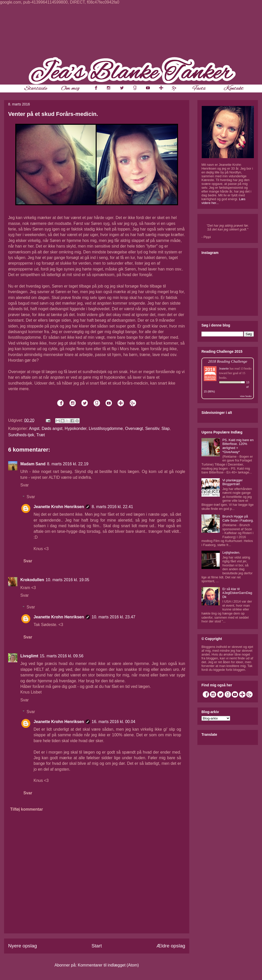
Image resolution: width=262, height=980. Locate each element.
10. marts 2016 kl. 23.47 (113, 617)
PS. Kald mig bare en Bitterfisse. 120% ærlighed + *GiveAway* (238, 446)
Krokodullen (32, 580)
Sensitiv (152, 428)
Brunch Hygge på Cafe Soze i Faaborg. (238, 518)
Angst (34, 428)
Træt (41, 435)
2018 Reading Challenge (228, 361)
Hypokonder (75, 428)
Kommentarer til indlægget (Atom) (108, 965)
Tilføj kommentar (27, 809)
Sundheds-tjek (21, 435)
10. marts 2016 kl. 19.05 (67, 580)
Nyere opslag (23, 946)
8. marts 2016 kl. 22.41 (112, 507)
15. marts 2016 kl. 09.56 (62, 656)
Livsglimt (29, 656)
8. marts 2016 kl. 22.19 (68, 464)
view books (246, 396)
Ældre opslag (171, 946)
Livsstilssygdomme (106, 428)
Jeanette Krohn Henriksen (59, 507)
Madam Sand (33, 464)
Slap (166, 428)
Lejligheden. (231, 553)
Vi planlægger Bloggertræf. (232, 482)
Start (97, 946)
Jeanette (224, 369)
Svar (25, 485)
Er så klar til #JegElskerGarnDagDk (237, 593)
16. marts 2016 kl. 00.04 (113, 722)
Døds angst (52, 428)
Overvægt (134, 428)
